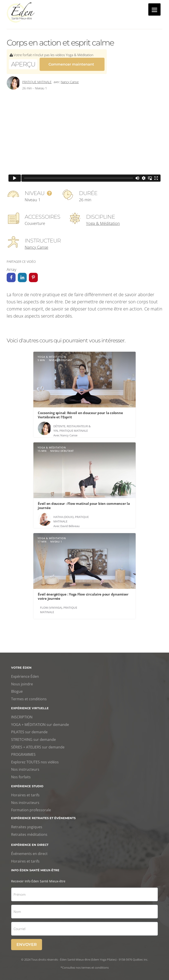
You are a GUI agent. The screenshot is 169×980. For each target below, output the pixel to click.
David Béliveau (70, 523)
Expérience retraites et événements (43, 815)
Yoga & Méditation (103, 221)
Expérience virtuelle (30, 705)
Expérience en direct (30, 842)
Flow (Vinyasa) (51, 605)
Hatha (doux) (63, 514)
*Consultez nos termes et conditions (85, 965)
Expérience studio (27, 783)
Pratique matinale (37, 79)
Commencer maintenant (71, 64)
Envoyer (27, 942)
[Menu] (154, 9)
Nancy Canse (70, 79)
